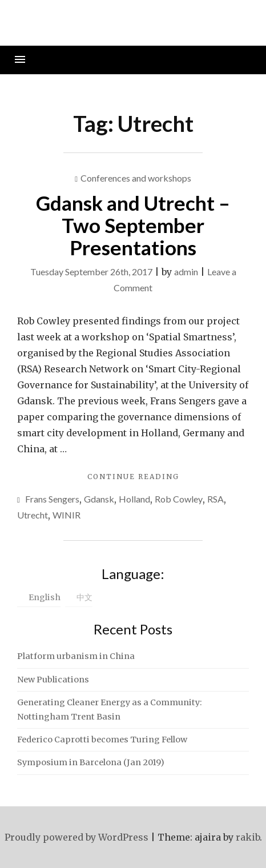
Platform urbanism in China (76, 656)
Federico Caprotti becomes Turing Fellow (102, 740)
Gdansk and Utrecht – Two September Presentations (133, 225)
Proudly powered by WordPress (76, 837)
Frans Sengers (52, 499)
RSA (215, 499)
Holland (134, 499)
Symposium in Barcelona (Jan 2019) (91, 762)
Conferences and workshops (136, 178)
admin (186, 272)
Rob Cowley (179, 499)
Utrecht (33, 515)
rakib (248, 837)
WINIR (66, 515)
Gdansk (99, 499)
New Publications (53, 680)
